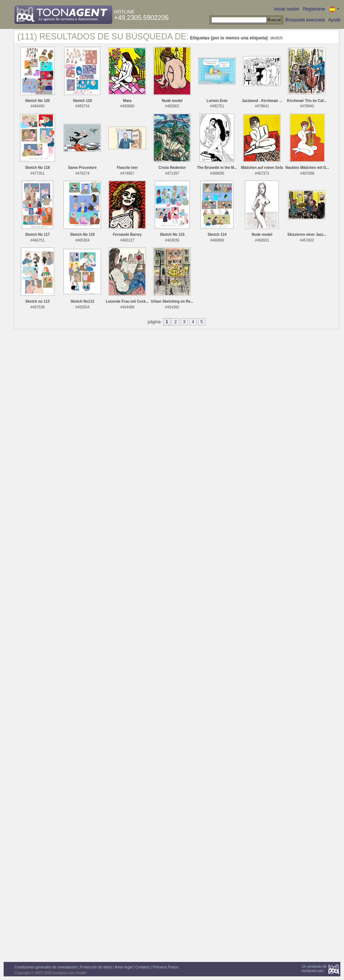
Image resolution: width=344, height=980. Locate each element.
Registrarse (314, 9)
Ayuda (334, 20)
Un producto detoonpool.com (314, 969)
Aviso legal (123, 967)
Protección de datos (96, 967)
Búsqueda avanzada (305, 20)
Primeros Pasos (166, 967)
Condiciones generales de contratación (46, 967)
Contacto (142, 967)
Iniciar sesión (287, 9)
